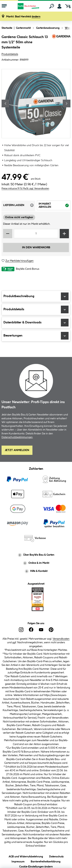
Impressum (18, 861)
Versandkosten (61, 639)
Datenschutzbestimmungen (17, 437)
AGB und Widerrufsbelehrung (26, 856)
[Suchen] (52, 6)
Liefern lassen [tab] (19, 206)
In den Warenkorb (36, 248)
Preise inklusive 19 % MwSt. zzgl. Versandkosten (25, 189)
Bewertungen (36, 336)
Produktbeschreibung (36, 296)
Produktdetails (10, 54)
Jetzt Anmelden (17, 450)
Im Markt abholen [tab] (55, 206)
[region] (36, 104)
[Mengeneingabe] (36, 234)
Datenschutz (56, 856)
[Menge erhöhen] (64, 234)
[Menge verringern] (8, 234)
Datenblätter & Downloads (36, 323)
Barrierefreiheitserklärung (46, 861)
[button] (23, 17)
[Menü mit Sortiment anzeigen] (4, 6)
